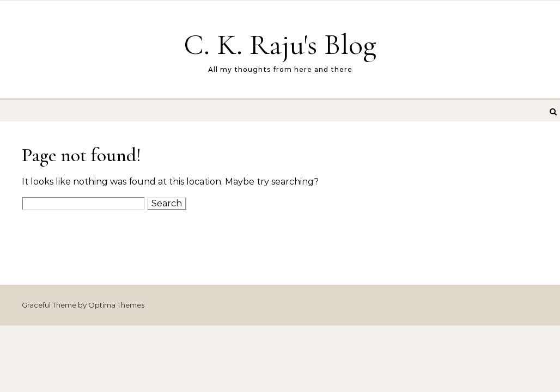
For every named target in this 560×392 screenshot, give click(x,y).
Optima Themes (116, 305)
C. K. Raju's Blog (280, 44)
